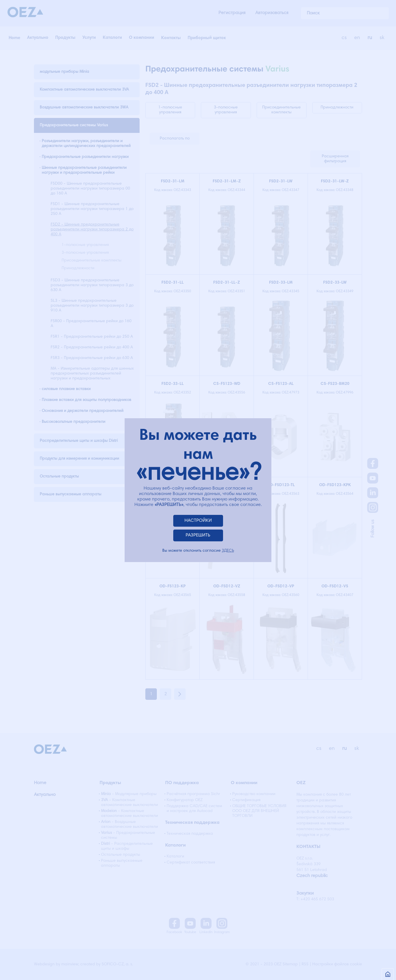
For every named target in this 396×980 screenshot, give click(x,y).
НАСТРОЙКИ (198, 521)
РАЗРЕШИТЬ (198, 535)
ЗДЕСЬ (228, 551)
